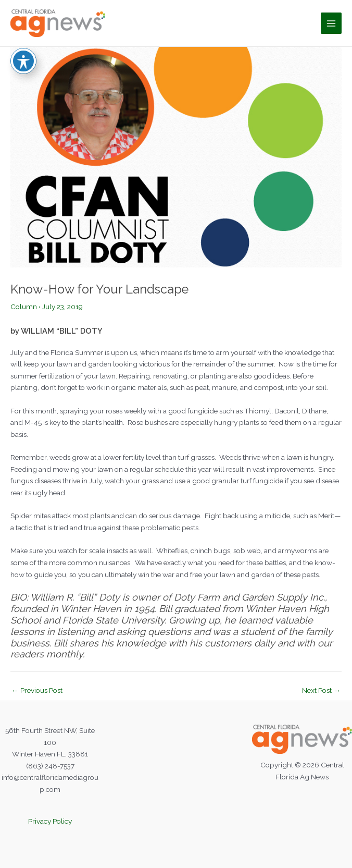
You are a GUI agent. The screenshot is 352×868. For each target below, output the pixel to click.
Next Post (321, 690)
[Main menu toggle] (331, 23)
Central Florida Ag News (208, 23)
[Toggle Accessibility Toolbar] (23, 53)
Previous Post (37, 690)
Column (24, 307)
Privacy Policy (50, 821)
